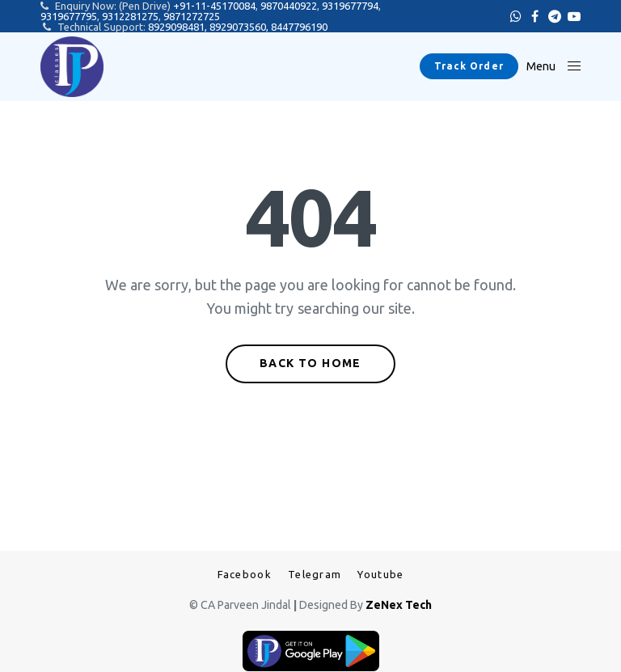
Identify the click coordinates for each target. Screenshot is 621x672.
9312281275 (130, 16)
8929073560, (240, 27)
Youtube (380, 575)
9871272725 (192, 16)
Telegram (315, 575)
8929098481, (179, 27)
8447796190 (299, 27)
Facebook (245, 575)
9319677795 (69, 16)
